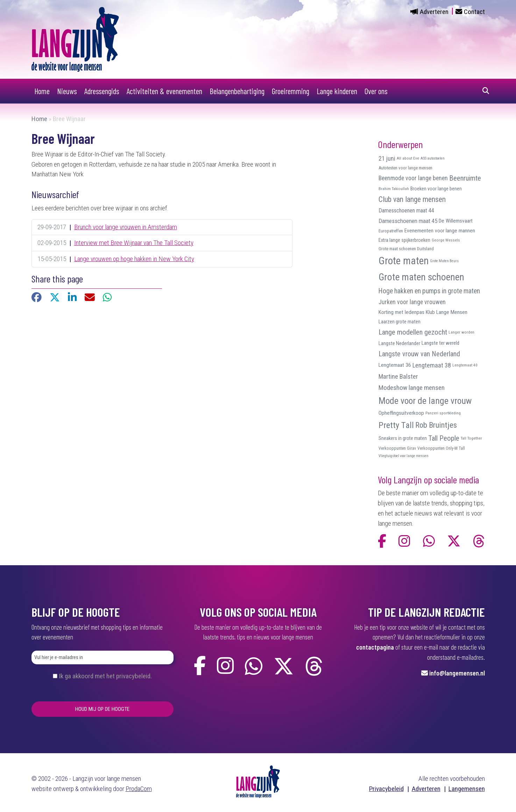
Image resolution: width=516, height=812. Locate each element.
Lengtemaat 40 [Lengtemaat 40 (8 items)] (465, 365)
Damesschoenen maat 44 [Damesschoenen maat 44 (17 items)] (406, 211)
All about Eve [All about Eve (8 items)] (408, 158)
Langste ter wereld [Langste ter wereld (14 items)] (440, 343)
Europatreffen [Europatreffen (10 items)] (391, 231)
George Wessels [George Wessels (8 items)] (446, 240)
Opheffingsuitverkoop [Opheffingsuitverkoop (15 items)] (401, 413)
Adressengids (102, 91)
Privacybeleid (386, 789)
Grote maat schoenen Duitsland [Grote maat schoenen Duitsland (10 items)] (406, 249)
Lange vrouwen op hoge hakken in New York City (134, 259)
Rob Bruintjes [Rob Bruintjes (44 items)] (436, 425)
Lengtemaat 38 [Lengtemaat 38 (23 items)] (432, 365)
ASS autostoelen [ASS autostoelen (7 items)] (433, 158)
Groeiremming (291, 91)
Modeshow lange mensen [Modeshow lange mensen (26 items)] (412, 388)
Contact (474, 12)
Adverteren (434, 12)
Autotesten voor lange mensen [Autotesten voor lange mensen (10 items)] (405, 168)
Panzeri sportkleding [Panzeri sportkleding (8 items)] (443, 413)
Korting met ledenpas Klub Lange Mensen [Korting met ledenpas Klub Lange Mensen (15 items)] (423, 312)
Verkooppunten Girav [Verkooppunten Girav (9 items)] (397, 448)
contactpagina (375, 647)
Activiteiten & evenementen (164, 91)
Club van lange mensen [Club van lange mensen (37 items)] (412, 199)
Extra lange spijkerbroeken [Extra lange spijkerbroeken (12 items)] (404, 240)
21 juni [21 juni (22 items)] (387, 158)
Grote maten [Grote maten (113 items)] (404, 261)
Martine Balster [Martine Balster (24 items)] (398, 377)
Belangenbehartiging (237, 91)
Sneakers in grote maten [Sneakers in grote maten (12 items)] (403, 438)
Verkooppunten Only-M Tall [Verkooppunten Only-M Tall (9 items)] (441, 448)
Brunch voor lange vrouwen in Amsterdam (126, 227)
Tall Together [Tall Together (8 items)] (471, 438)
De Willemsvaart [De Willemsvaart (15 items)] (456, 221)
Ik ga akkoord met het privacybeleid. (105, 676)
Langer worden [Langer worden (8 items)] (461, 332)
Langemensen (467, 789)
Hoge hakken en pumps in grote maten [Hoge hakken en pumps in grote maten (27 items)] (429, 291)
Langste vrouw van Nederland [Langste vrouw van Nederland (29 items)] (419, 354)
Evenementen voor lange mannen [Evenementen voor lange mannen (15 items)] (440, 231)
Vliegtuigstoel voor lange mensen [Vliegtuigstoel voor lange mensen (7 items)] (404, 456)
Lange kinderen (337, 91)
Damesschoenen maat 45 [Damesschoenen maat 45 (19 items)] (408, 221)
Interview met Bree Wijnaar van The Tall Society (134, 243)
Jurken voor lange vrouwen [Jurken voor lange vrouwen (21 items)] (412, 302)
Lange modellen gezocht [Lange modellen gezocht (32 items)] (413, 332)
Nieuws (67, 91)
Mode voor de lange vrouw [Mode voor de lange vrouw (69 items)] (425, 401)
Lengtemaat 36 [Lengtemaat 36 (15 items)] (395, 365)
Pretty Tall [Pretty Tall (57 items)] (396, 425)
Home (42, 91)
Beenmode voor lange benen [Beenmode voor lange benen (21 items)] (413, 178)
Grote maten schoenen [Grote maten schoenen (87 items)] (421, 277)
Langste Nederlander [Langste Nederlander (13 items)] (399, 343)
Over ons (376, 91)
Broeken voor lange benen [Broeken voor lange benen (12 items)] (436, 189)
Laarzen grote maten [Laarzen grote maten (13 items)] (400, 322)
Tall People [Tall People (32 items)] (444, 438)
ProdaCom (139, 789)
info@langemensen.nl (457, 673)
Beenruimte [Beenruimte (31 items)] (465, 178)
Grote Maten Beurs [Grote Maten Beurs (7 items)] (444, 261)
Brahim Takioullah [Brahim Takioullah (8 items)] (394, 189)
